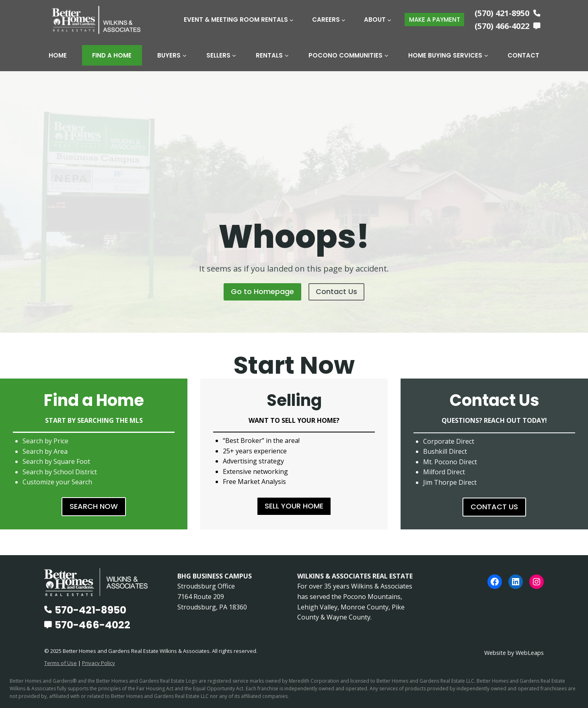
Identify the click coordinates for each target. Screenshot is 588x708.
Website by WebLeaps (514, 653)
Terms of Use (61, 663)
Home (58, 55)
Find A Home (112, 55)
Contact (523, 55)
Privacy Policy (99, 663)
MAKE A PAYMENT (435, 20)
